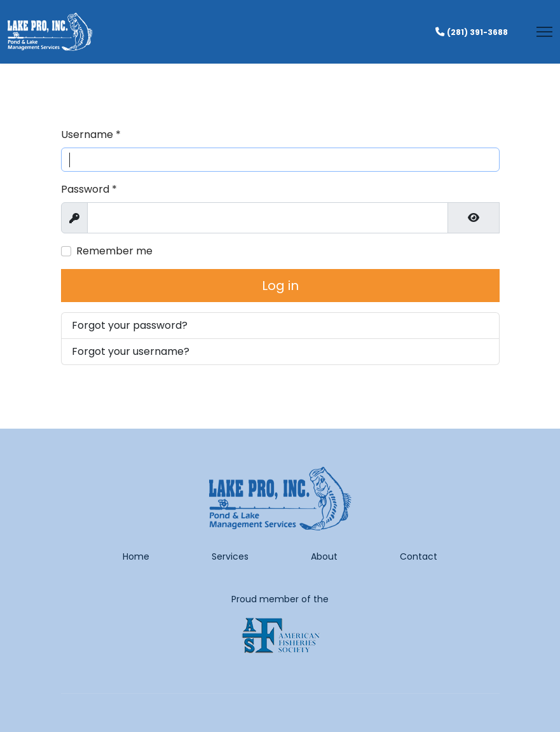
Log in (280, 286)
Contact (419, 556)
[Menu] (544, 32)
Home (136, 556)
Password (89, 189)
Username (91, 135)
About (324, 556)
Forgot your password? (130, 325)
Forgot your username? (131, 351)
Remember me (114, 251)
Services (230, 556)
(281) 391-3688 (477, 32)
